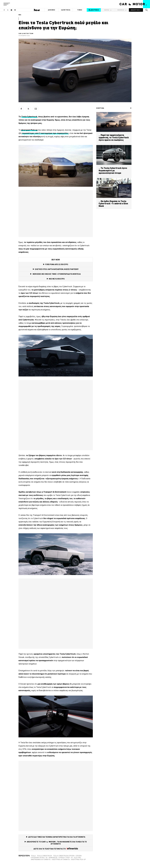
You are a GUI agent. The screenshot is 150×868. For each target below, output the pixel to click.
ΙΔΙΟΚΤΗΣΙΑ (66, 10)
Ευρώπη (79, 856)
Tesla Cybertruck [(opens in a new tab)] (29, 117)
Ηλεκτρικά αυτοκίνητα (61, 859)
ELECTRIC (94, 10)
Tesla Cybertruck (44, 856)
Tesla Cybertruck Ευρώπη (64, 856)
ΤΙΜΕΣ (80, 10)
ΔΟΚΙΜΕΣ (52, 10)
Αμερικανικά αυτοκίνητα (41, 859)
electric (77, 858)
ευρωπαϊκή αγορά (38, 858)
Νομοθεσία (53, 858)
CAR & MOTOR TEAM (26, 33)
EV (72, 858)
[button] (7, 4)
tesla (33, 856)
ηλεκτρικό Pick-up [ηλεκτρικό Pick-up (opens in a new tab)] (29, 130)
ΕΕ (47, 858)
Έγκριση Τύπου (64, 858)
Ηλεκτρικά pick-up (78, 859)
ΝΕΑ (20, 15)
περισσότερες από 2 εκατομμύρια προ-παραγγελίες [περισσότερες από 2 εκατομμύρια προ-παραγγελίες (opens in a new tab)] (45, 133)
